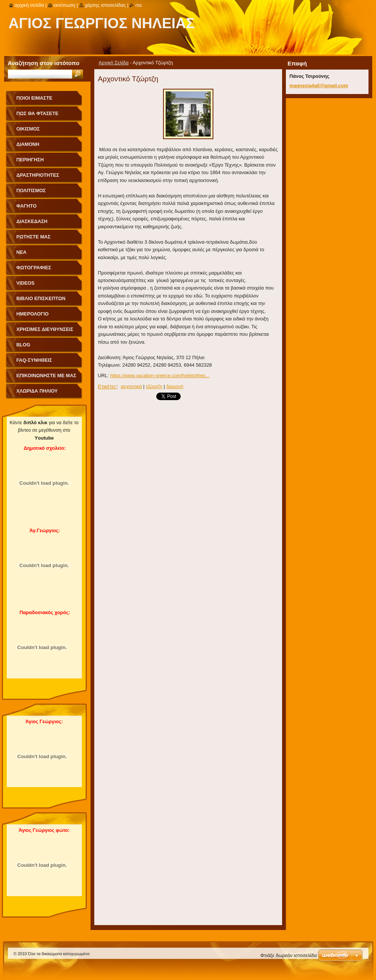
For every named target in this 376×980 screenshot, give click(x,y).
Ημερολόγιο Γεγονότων (33, 316)
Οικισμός (28, 129)
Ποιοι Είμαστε (35, 98)
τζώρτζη (154, 386)
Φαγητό (27, 206)
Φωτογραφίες (34, 268)
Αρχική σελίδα (29, 5)
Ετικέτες (107, 387)
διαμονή (175, 386)
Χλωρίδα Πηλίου (37, 391)
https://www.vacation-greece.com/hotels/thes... (160, 375)
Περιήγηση (30, 160)
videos (26, 283)
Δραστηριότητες (38, 175)
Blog (23, 345)
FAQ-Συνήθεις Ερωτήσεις (34, 363)
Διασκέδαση (32, 221)
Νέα (22, 252)
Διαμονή (28, 144)
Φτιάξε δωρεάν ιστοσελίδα (288, 955)
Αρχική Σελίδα (114, 63)
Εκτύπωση (65, 5)
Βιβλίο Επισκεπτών (41, 298)
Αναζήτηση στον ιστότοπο (44, 63)
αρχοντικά (131, 386)
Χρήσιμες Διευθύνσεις (45, 329)
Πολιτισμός (31, 190)
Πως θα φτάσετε (38, 113)
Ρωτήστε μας (34, 237)
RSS (138, 5)
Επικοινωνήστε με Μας (46, 375)
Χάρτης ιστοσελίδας (105, 5)
